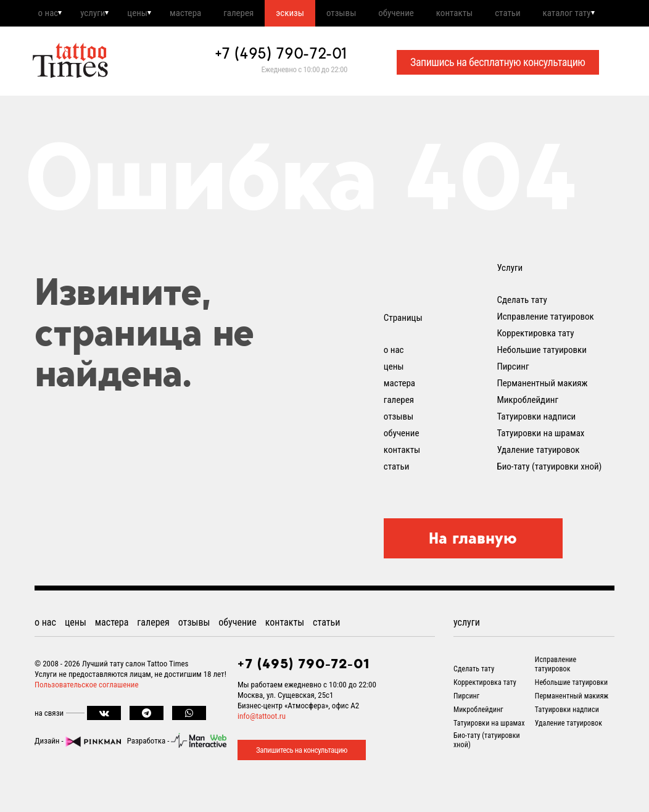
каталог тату (72, 43)
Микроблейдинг (527, 431)
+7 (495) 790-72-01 (281, 85)
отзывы (372, 14)
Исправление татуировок (545, 348)
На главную (473, 570)
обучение (432, 14)
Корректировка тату (535, 365)
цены (148, 14)
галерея (259, 14)
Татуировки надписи (536, 448)
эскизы (316, 14)
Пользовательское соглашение (87, 716)
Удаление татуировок (538, 481)
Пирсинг (513, 398)
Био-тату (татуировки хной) (549, 498)
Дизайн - (78, 772)
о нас (49, 14)
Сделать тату (522, 331)
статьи (553, 14)
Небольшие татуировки (542, 381)
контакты (495, 14)
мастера (201, 14)
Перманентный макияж (542, 415)
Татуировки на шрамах (540, 465)
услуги (99, 14)
